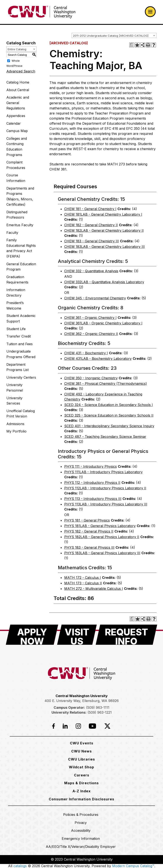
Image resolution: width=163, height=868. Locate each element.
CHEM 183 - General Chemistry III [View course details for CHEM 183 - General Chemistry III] (92, 241)
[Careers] (82, 775)
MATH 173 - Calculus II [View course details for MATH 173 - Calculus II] (83, 583)
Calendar (14, 123)
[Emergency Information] (81, 839)
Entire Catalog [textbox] (17, 49)
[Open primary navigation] (150, 12)
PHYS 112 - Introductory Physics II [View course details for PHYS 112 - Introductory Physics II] (92, 483)
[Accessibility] (81, 830)
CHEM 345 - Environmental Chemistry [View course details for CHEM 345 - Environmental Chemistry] (95, 298)
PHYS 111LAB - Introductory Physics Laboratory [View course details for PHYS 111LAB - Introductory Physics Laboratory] (103, 472)
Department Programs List (17, 367)
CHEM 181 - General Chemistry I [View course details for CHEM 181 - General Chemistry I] (90, 209)
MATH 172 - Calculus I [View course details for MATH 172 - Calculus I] (83, 578)
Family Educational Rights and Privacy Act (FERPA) (21, 248)
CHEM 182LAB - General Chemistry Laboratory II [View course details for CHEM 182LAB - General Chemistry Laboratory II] (104, 230)
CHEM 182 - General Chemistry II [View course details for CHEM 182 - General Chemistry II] (91, 225)
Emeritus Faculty (20, 225)
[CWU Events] (82, 743)
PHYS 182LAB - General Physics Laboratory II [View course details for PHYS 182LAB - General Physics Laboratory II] (102, 537)
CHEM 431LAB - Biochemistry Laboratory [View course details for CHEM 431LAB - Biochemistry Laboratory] (98, 359)
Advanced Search (21, 71)
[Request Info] (126, 635)
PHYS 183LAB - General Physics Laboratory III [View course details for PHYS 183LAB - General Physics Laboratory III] (102, 553)
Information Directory (16, 293)
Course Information (16, 178)
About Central (18, 90)
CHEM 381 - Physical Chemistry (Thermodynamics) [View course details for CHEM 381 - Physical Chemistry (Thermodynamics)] (106, 384)
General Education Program (21, 267)
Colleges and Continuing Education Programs (17, 147)
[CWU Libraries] (81, 759)
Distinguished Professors (17, 215)
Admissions (15, 424)
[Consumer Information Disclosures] (81, 799)
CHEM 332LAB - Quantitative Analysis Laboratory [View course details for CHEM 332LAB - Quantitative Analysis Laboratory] (104, 282)
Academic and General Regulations (18, 103)
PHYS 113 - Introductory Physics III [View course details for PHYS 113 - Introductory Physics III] (93, 499)
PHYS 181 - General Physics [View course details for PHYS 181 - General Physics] (87, 520)
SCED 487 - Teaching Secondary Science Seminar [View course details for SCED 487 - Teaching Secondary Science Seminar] (105, 437)
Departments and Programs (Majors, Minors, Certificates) (20, 196)
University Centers (21, 377)
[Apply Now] (32, 635)
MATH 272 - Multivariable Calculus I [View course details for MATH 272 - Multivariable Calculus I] (94, 589)
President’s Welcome (15, 306)
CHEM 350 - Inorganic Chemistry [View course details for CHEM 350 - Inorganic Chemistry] (91, 378)
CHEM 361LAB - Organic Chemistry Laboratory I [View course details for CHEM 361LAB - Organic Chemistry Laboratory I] (103, 323)
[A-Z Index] (82, 791)
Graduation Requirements (17, 280)
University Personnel (15, 388)
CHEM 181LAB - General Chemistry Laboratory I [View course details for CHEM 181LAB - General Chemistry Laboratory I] (103, 214)
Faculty (12, 233)
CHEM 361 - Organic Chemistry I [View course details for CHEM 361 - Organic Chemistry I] (90, 318)
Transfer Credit (19, 336)
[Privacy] (81, 823)
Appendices (16, 116)
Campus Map (17, 131)
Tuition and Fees (20, 344)
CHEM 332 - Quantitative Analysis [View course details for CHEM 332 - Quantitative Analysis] (91, 271)
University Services (14, 401)
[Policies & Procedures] (81, 815)
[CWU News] (81, 751)
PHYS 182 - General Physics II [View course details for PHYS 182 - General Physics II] (89, 531)
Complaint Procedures (16, 165)
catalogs (20, 866)
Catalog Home (18, 82)
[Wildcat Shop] (81, 767)
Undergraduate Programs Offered (21, 354)
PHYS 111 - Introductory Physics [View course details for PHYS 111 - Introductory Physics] (91, 466)
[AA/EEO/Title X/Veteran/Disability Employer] (81, 847)
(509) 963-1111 (98, 708)
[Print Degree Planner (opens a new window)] (132, 45)
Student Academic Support (21, 318)
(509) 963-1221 (100, 712)
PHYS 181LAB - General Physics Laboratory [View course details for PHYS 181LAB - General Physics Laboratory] (100, 526)
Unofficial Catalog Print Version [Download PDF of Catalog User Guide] (21, 414)
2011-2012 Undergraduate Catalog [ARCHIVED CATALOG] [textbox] (111, 36)
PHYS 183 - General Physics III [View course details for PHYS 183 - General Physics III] (89, 547)
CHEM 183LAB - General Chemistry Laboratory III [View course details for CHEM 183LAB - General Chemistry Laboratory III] (104, 247)
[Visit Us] (77, 635)
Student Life (16, 329)
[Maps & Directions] (81, 783)
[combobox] (114, 35)
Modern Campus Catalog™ (133, 866)
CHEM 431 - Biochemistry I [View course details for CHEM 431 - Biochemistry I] (86, 353)
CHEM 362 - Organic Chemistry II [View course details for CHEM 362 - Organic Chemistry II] (91, 334)
